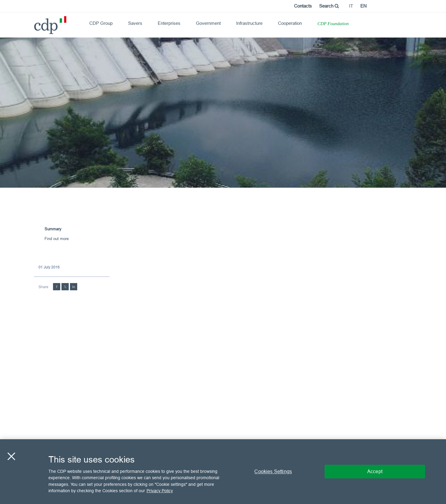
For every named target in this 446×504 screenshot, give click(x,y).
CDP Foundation (333, 24)
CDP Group (101, 23)
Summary (53, 229)
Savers (135, 23)
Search (329, 6)
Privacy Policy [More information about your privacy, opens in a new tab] (160, 491)
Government (208, 23)
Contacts (303, 6)
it (351, 6)
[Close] (11, 456)
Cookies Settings (273, 471)
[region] (223, 472)
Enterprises (169, 23)
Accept (375, 471)
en (363, 6)
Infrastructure (249, 23)
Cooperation (290, 23)
